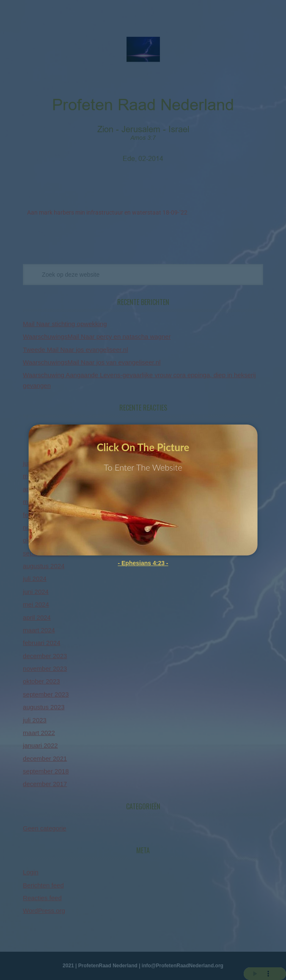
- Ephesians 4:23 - (143, 563)
